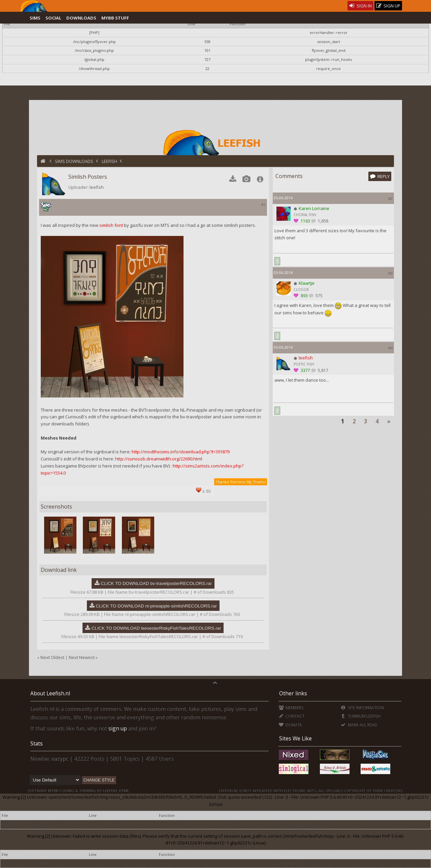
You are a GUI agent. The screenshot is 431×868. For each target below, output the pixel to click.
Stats (37, 743)
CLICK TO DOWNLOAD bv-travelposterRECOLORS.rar (156, 583)
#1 (263, 204)
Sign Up (388, 6)
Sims (35, 18)
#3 (390, 273)
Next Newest (82, 657)
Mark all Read (359, 725)
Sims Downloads (74, 161)
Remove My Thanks (248, 482)
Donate (290, 725)
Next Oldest (52, 657)
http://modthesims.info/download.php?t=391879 (181, 452)
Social (53, 18)
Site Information (362, 708)
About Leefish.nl (50, 693)
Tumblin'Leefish (360, 716)
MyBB (53, 790)
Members (291, 708)
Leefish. (110, 790)
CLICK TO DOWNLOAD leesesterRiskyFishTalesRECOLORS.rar (156, 628)
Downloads (81, 18)
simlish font (111, 225)
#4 (390, 348)
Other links (293, 693)
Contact (292, 716)
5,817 (323, 370)
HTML (124, 790)
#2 (390, 198)
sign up (118, 728)
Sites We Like (295, 738)
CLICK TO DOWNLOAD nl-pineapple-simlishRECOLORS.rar (156, 606)
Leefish (109, 161)
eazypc (60, 759)
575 (319, 296)
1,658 (323, 221)
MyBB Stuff (115, 18)
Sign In (360, 6)
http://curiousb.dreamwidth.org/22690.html (159, 459)
